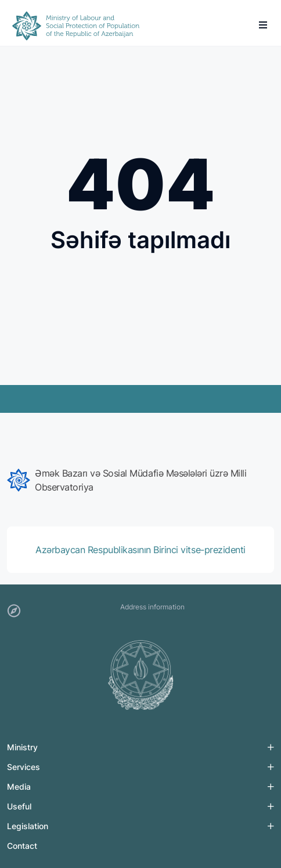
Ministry (22, 747)
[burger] (263, 25)
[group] (140, 480)
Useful (19, 806)
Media (19, 787)
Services (24, 767)
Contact (22, 846)
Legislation (28, 826)
